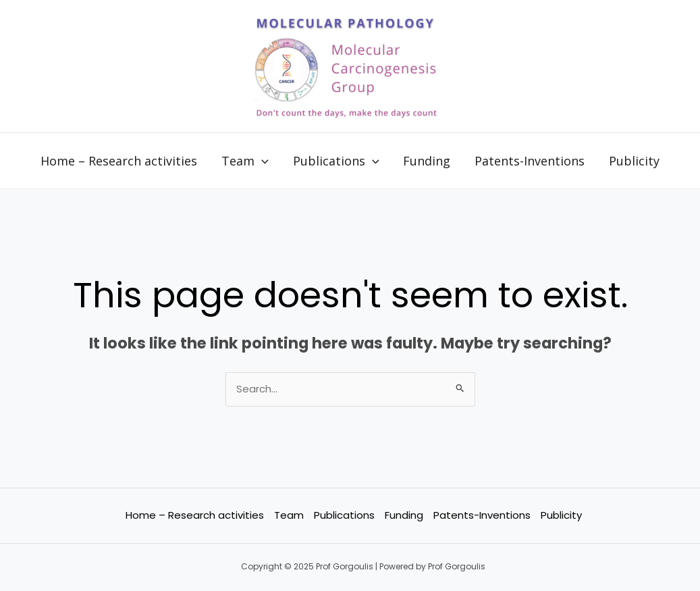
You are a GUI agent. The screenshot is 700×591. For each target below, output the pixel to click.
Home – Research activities (119, 161)
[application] (262, 161)
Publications (336, 161)
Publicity (634, 161)
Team (245, 161)
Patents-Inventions (530, 161)
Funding (427, 161)
